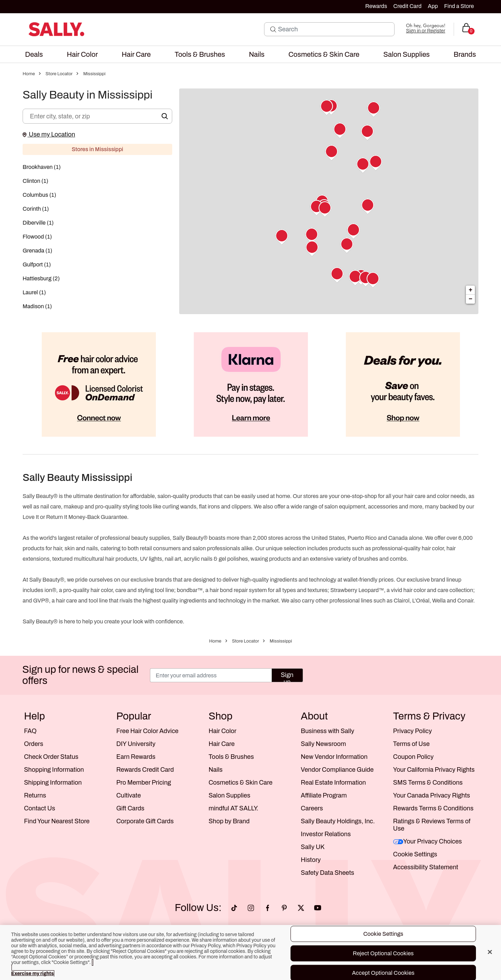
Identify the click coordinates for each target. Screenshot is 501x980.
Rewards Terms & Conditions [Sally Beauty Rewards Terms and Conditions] (433, 808)
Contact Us (39, 808)
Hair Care (221, 744)
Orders (34, 744)
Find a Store (459, 6)
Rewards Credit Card (145, 770)
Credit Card (408, 6)
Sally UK (313, 847)
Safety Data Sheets (328, 873)
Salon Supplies (229, 795)
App (433, 6)
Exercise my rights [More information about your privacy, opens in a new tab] (32, 974)
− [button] (471, 299)
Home (29, 74)
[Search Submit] (273, 29)
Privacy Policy (412, 731)
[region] (250, 952)
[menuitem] (34, 54)
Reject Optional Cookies (383, 953)
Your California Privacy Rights (434, 770)
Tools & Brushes (231, 757)
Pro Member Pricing (144, 783)
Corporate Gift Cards (145, 821)
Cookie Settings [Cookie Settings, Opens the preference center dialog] (383, 934)
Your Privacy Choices (428, 841)
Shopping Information (54, 770)
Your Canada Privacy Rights (432, 795)
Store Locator (59, 74)
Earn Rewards (136, 757)
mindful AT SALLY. (233, 808)
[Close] (490, 952)
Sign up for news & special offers (80, 675)
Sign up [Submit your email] (287, 677)
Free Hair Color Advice (147, 731)
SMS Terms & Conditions (428, 783)
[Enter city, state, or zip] (97, 116)
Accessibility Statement (426, 867)
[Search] (334, 29)
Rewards (376, 6)
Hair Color (222, 731)
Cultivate (129, 795)
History (311, 860)
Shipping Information (53, 783)
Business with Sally (328, 731)
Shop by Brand (229, 821)
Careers (312, 808)
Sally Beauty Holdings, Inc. (338, 821)
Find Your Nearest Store (57, 821)
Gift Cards (130, 808)
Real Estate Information (333, 783)
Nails (215, 770)
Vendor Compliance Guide (337, 770)
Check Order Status (51, 757)
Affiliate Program (324, 795)
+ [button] (471, 290)
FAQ (30, 731)
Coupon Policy (413, 757)
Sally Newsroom (324, 744)
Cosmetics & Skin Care (240, 783)
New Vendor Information (334, 757)
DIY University (136, 744)
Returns (35, 795)
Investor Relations (326, 834)
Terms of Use (411, 744)
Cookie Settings (415, 854)
